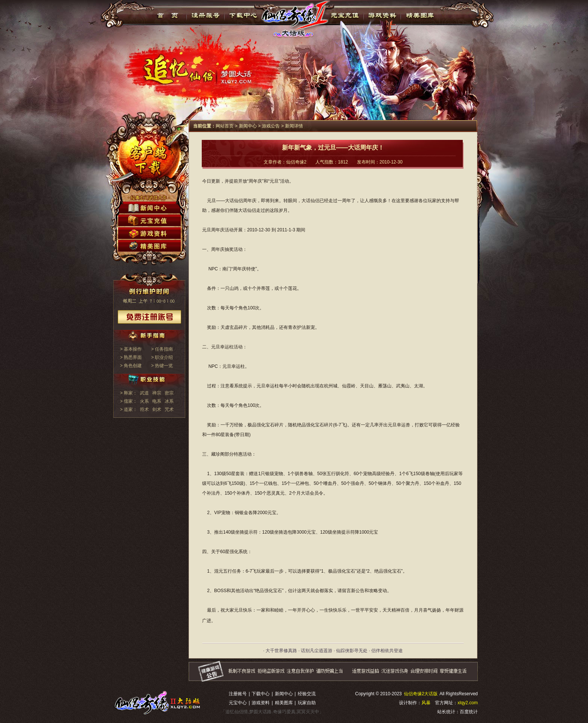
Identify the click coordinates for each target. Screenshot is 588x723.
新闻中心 (248, 126)
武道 (144, 393)
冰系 (169, 401)
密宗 (169, 393)
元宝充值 (344, 15)
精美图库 (420, 15)
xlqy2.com (468, 703)
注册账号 (238, 694)
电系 (157, 401)
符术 (144, 409)
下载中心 (244, 15)
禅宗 (157, 393)
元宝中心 (238, 703)
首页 (168, 15)
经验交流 (307, 694)
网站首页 (225, 126)
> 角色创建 (131, 366)
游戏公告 (271, 126)
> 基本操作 (131, 349)
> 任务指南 (162, 349)
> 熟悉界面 (131, 357)
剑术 (157, 409)
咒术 (169, 409)
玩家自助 (307, 703)
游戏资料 (382, 15)
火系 (144, 401)
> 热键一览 (162, 366)
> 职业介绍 (162, 357)
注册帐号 (206, 15)
